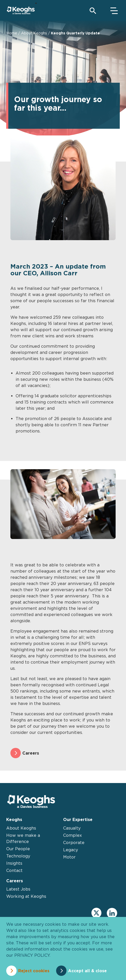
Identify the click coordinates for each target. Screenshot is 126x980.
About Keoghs (34, 33)
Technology (18, 856)
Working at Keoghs (26, 896)
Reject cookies (34, 971)
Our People (18, 849)
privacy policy (32, 955)
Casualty (72, 828)
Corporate (74, 842)
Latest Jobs (18, 889)
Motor (69, 857)
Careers (31, 753)
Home (12, 33)
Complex (72, 835)
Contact (14, 870)
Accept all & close (87, 971)
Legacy (71, 850)
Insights (14, 863)
